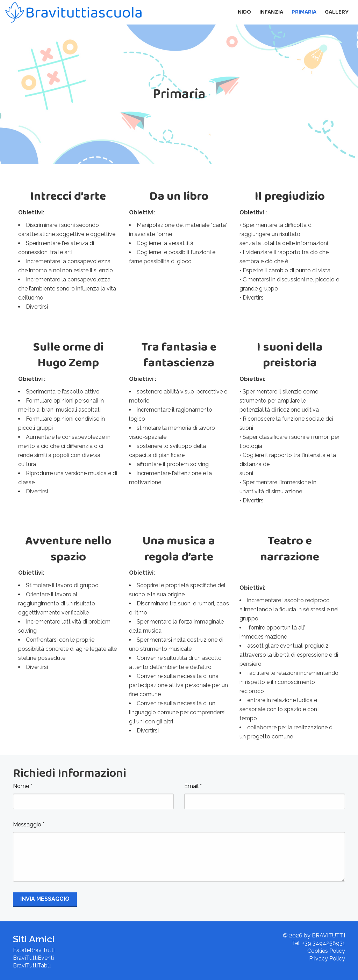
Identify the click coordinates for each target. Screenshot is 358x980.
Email (193, 786)
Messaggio (29, 824)
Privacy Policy (327, 959)
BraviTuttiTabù (32, 966)
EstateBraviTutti (34, 950)
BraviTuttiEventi (33, 958)
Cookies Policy (326, 951)
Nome (23, 786)
